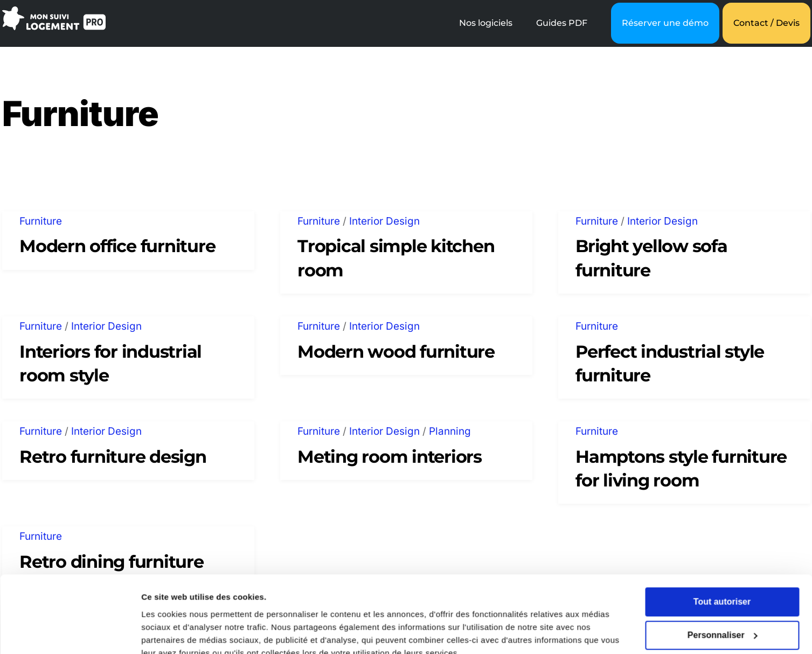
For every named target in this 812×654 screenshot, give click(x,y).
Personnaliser (723, 586)
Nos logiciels (486, 23)
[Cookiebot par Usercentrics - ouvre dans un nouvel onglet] (70, 633)
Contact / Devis (766, 23)
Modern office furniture (117, 246)
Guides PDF (562, 23)
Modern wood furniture (396, 352)
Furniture (41, 221)
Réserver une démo (665, 23)
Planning (450, 431)
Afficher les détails (178, 633)
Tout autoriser (722, 552)
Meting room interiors (390, 457)
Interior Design (384, 221)
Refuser (722, 619)
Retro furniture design (113, 457)
